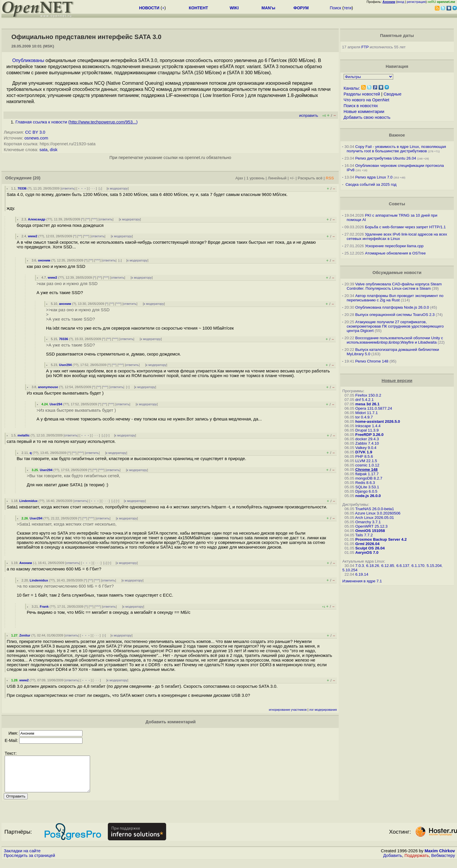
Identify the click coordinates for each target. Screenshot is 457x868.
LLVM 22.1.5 (366, 461)
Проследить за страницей (29, 862)
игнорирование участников (288, 710)
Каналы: (352, 88)
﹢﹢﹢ (82, 188)
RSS (330, 178)
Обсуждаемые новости (397, 273)
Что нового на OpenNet (367, 100)
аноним (65, 304)
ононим (44, 260)
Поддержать (417, 862)
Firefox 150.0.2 (368, 395)
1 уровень (255, 178)
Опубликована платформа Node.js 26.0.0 (392, 307)
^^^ (94, 219)
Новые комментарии (364, 112)
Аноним (26, 563)
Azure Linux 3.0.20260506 (378, 513)
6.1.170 (418, 566)
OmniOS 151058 (370, 531)
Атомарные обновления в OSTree (395, 253)
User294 (65, 365)
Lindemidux (28, 501)
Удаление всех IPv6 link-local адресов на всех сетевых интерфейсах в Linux (397, 236)
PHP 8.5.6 (364, 456)
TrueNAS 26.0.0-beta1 (375, 509)
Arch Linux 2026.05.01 (374, 518)
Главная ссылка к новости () (77, 122)
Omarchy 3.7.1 (368, 522)
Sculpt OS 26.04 (370, 548)
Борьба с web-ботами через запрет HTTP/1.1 (405, 227)
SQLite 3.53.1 (367, 487)
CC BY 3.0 (35, 132)
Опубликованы (28, 60)
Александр (37, 219)
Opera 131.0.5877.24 (374, 408)
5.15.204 (434, 566)
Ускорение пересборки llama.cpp (394, 246)
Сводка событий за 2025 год (371, 184)
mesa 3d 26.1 (367, 404)
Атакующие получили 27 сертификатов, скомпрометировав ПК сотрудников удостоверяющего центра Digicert (395, 326)
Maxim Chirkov (440, 858)
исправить (309, 115)
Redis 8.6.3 (365, 483)
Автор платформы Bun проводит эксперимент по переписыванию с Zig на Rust (395, 298)
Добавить (393, 862)
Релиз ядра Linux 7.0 (374, 177)
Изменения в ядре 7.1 (362, 581)
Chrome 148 (366, 470)
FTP (365, 47)
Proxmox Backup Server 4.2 (381, 539)
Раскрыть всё (310, 178)
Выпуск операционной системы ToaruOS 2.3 (395, 315)
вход (401, 2)
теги (348, 8)
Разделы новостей (362, 94)
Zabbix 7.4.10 (367, 443)
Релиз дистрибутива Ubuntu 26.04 (386, 158)
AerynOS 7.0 (367, 553)
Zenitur (25, 635)
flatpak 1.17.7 (367, 474)
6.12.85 (388, 566)
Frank (44, 607)
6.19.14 (362, 574)
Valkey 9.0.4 (366, 448)
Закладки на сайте (22, 858)
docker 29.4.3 (367, 439)
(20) (37, 178)
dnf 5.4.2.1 (364, 400)
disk (54, 150)
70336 (22, 188)
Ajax (239, 178)
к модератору (118, 188)
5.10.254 (350, 570)
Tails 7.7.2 (364, 535)
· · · (93, 188)
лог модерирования (323, 710)
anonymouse (48, 387)
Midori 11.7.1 (367, 413)
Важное (397, 135)
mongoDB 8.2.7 (369, 478)
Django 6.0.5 (366, 491)
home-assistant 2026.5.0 (378, 421)
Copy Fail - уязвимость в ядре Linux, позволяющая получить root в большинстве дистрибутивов (397, 149)
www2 (33, 236)
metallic (24, 435)
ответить (68, 188)
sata (43, 150)
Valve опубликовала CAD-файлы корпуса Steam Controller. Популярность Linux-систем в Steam (394, 286)
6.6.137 (403, 566)
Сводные (392, 94)
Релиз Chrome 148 (372, 361)
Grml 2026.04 (367, 544)
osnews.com (36, 138)
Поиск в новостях (361, 106)
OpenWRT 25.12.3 (371, 526)
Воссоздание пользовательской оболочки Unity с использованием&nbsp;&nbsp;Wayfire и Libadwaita (395, 340)
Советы (397, 204)
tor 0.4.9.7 (364, 417)
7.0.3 (360, 566)
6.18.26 (372, 566)
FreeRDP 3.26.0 (369, 435)
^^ (88, 219)
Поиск (336, 8)
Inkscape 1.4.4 (368, 426)
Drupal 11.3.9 (367, 430)
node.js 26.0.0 (368, 496)
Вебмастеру (443, 862)
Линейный (277, 178)
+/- (292, 178)
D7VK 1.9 (364, 452)
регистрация (416, 2)
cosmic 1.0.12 (367, 465)
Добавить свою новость (367, 117)
